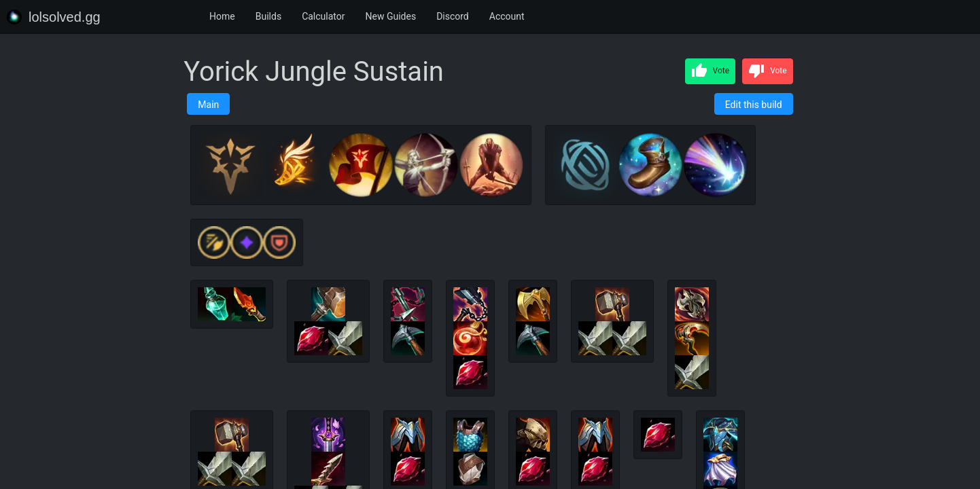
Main (208, 105)
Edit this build (754, 105)
